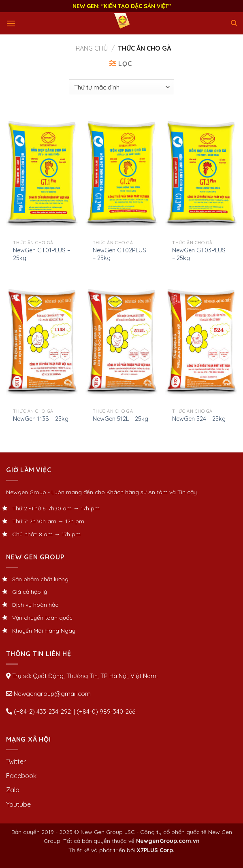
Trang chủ (90, 48)
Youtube (18, 804)
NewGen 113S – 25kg (41, 419)
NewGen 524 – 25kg (199, 419)
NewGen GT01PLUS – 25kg (42, 254)
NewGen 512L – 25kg (120, 419)
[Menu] (11, 23)
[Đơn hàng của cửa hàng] (121, 87)
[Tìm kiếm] (234, 23)
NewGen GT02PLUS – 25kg (119, 254)
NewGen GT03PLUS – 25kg (199, 254)
